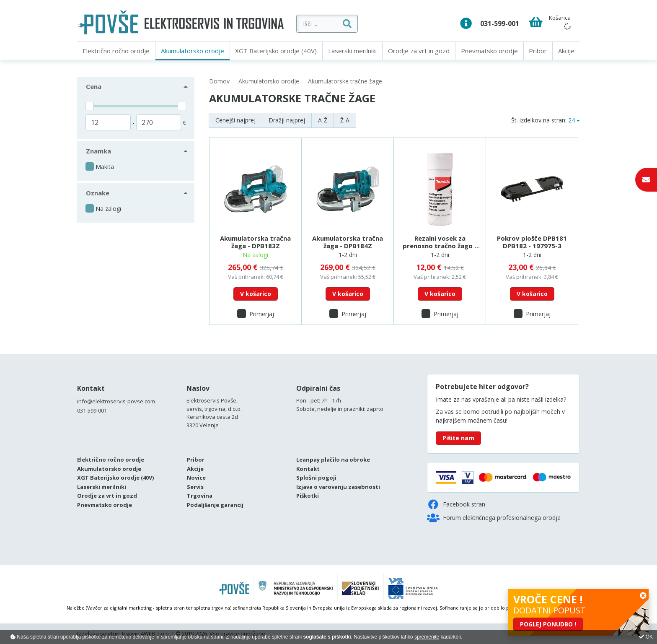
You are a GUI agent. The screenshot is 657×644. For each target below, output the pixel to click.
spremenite (427, 637)
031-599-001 (500, 23)
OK (646, 637)
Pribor (538, 51)
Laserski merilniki (352, 51)
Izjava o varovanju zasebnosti (338, 487)
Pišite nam (458, 438)
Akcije (566, 51)
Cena (94, 86)
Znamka (98, 151)
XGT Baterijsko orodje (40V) (276, 51)
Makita (105, 167)
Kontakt (91, 388)
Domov (219, 81)
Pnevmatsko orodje (489, 51)
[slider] (90, 106)
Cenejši (235, 120)
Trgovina (200, 496)
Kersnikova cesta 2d (212, 417)
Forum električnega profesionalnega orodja (494, 518)
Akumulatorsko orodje (193, 51)
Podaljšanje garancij (215, 505)
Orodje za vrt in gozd (419, 51)
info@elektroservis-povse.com (116, 401)
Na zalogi (108, 209)
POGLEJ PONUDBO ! (548, 624)
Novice (196, 478)
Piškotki (308, 496)
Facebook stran (456, 504)
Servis (195, 487)
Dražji (287, 120)
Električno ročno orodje (116, 51)
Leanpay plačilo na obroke (333, 460)
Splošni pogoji (316, 478)
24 (572, 120)
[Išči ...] (361, 24)
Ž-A (345, 120)
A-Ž (323, 120)
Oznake (98, 193)
